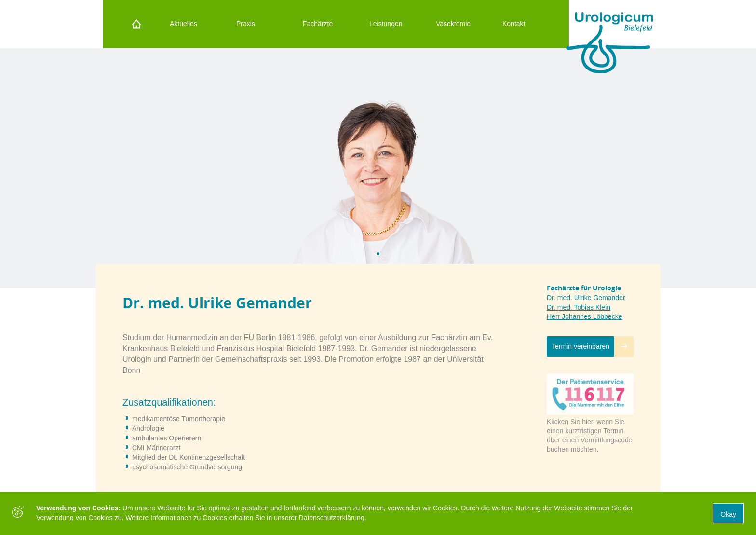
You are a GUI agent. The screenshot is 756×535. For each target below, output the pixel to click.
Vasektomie (453, 24)
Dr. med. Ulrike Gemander (586, 298)
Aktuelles (183, 24)
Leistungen (386, 24)
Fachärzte (318, 24)
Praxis (246, 24)
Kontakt (514, 24)
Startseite (134, 24)
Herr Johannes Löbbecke (584, 316)
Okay (728, 514)
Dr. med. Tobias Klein (579, 307)
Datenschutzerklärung (332, 518)
